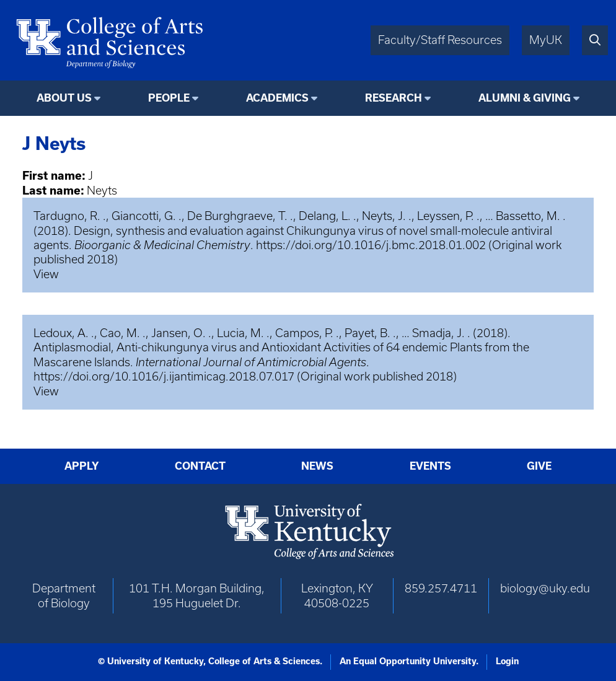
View (46, 274)
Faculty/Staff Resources (440, 40)
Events (430, 466)
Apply (82, 466)
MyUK (546, 40)
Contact (200, 466)
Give (539, 466)
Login (507, 661)
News (317, 466)
